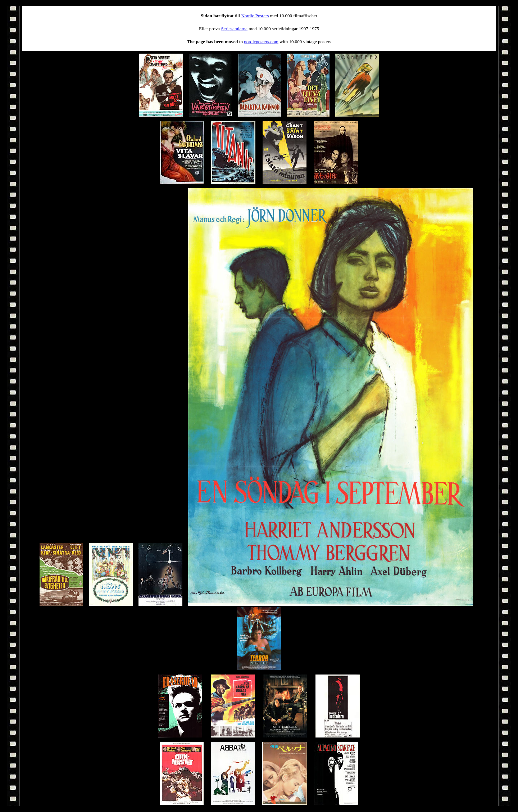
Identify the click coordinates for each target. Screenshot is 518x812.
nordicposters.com (261, 42)
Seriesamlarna (234, 29)
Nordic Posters (255, 16)
